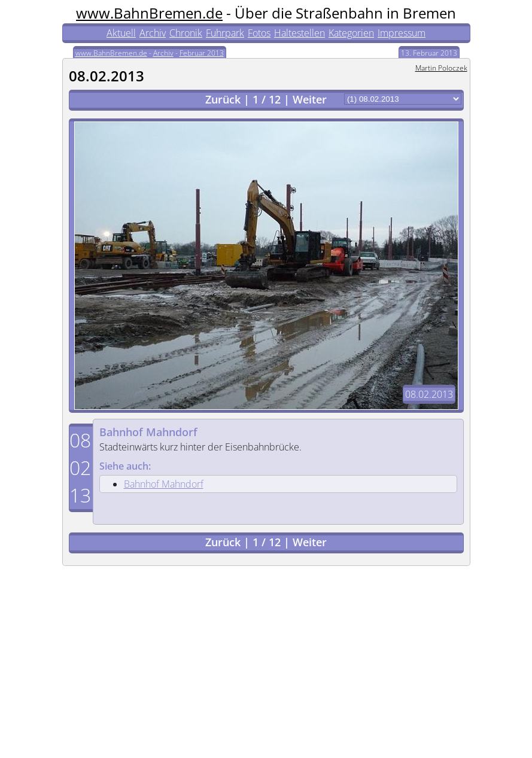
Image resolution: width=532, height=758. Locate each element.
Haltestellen (300, 33)
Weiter (310, 99)
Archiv (153, 33)
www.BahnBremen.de (149, 13)
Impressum (402, 33)
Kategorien (351, 33)
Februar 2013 (202, 53)
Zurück (223, 99)
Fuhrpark (225, 33)
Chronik (186, 33)
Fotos (259, 33)
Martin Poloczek (441, 68)
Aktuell (121, 33)
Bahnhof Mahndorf (148, 432)
